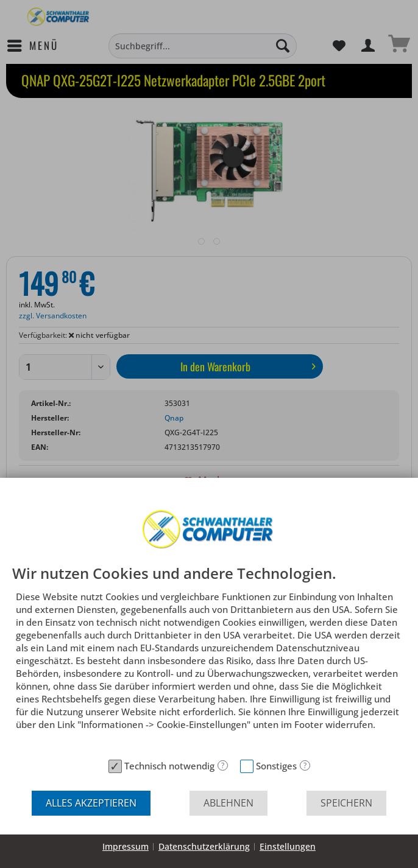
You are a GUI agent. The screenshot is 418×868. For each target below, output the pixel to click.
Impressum (126, 846)
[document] (209, 660)
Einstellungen (288, 846)
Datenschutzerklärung (204, 846)
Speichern (346, 803)
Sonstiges (276, 766)
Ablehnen (228, 803)
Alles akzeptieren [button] (91, 803)
